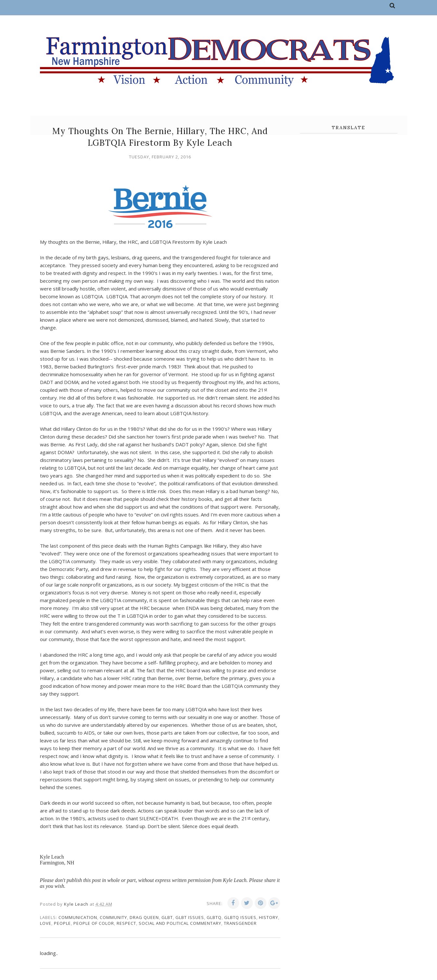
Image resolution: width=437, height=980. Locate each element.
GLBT (167, 917)
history (269, 917)
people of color (94, 923)
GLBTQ (214, 917)
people (62, 923)
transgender (240, 923)
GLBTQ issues (240, 917)
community (113, 917)
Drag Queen (144, 917)
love (46, 923)
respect (126, 923)
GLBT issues (190, 917)
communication (78, 917)
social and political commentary (180, 923)
